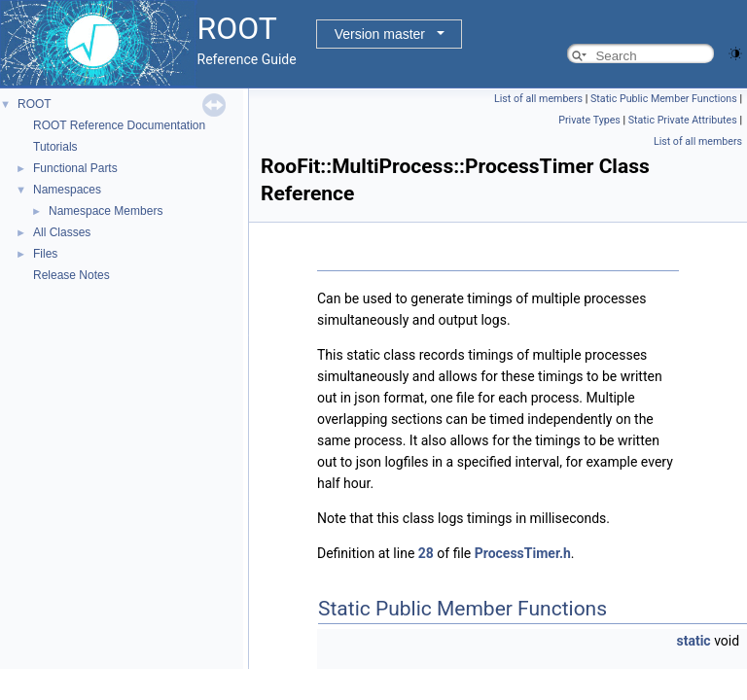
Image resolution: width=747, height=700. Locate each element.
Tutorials (55, 147)
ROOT (35, 104)
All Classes (62, 232)
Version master (380, 34)
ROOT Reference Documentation (119, 125)
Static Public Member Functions (664, 99)
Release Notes (71, 275)
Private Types (589, 120)
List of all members (538, 99)
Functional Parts (75, 168)
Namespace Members (106, 211)
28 (426, 553)
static (694, 641)
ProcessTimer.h (523, 553)
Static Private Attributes (683, 120)
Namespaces (67, 190)
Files (45, 254)
